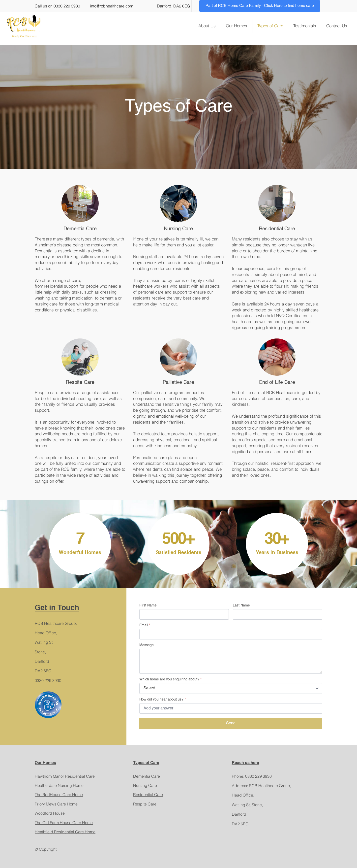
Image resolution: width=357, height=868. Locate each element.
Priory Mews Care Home (56, 804)
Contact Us (337, 26)
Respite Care (145, 804)
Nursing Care (145, 785)
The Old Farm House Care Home (64, 823)
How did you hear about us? (163, 700)
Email (145, 625)
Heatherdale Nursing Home (59, 785)
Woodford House (50, 813)
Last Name (241, 605)
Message (147, 645)
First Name (148, 605)
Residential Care (148, 795)
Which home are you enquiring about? (170, 679)
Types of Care (270, 26)
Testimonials (305, 26)
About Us (207, 26)
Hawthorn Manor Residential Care (65, 776)
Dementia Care (147, 776)
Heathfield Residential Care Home (65, 832)
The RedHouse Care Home (59, 795)
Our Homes (237, 26)
